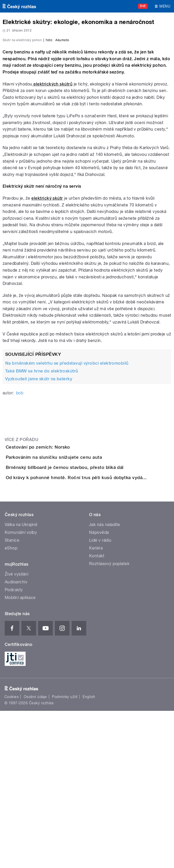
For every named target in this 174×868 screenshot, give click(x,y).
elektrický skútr (47, 296)
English (89, 854)
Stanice (12, 697)
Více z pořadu (22, 537)
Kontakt (97, 713)
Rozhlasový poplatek (109, 721)
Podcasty (14, 747)
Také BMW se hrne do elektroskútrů (42, 469)
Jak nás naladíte (105, 681)
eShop (11, 705)
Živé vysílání (16, 731)
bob (20, 490)
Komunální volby (21, 689)
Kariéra (96, 705)
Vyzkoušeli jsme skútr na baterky (39, 476)
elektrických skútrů (53, 182)
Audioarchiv (16, 739)
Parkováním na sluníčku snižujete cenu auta (75, 570)
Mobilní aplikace (20, 754)
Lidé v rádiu (100, 697)
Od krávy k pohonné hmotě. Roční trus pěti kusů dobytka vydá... (97, 620)
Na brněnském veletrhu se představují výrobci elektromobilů (67, 461)
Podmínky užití (65, 854)
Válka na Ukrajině (21, 681)
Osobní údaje (35, 854)
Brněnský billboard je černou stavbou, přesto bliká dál (86, 595)
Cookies (11, 854)
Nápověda (99, 689)
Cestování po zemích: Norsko (59, 545)
